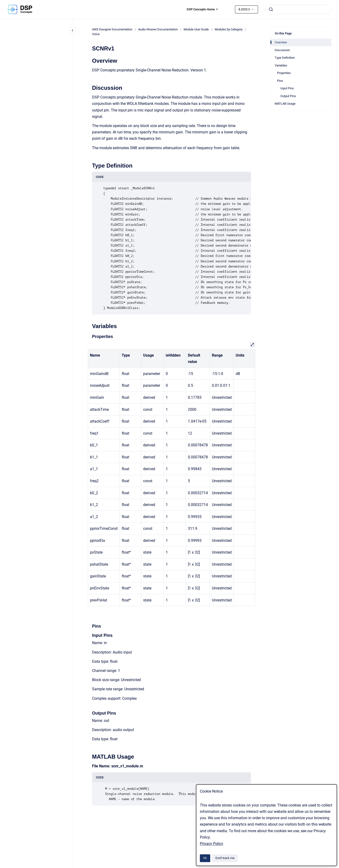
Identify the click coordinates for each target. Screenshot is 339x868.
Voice (96, 34)
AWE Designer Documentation (112, 29)
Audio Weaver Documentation (158, 29)
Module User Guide (196, 29)
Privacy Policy (212, 844)
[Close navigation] (73, 30)
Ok (205, 858)
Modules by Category (229, 29)
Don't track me (225, 858)
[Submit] (271, 9)
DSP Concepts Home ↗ (202, 9)
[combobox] (299, 9)
